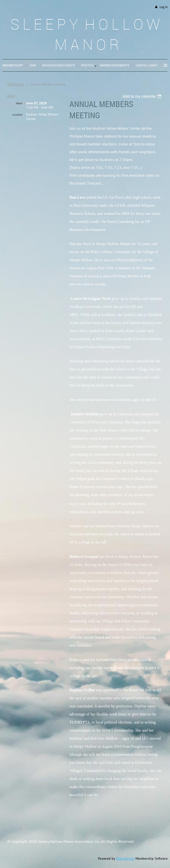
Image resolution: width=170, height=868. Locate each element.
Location (17, 114)
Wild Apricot (125, 858)
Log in (164, 7)
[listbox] (143, 96)
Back (11, 96)
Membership (16, 84)
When (19, 103)
